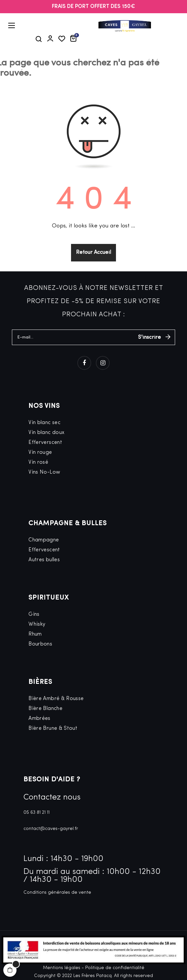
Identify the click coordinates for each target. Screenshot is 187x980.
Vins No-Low (44, 472)
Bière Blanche (45, 709)
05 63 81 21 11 (37, 813)
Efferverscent (45, 443)
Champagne (44, 540)
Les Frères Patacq (93, 976)
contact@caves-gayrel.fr (51, 829)
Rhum (35, 634)
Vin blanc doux (46, 433)
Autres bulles (44, 560)
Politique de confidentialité (115, 968)
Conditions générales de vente (57, 893)
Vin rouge (40, 452)
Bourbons (40, 644)
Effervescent (44, 550)
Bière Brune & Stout (53, 728)
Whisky (37, 624)
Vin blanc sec (44, 423)
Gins (34, 614)
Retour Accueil (93, 253)
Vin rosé (38, 462)
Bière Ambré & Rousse (56, 699)
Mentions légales (62, 968)
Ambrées (39, 719)
